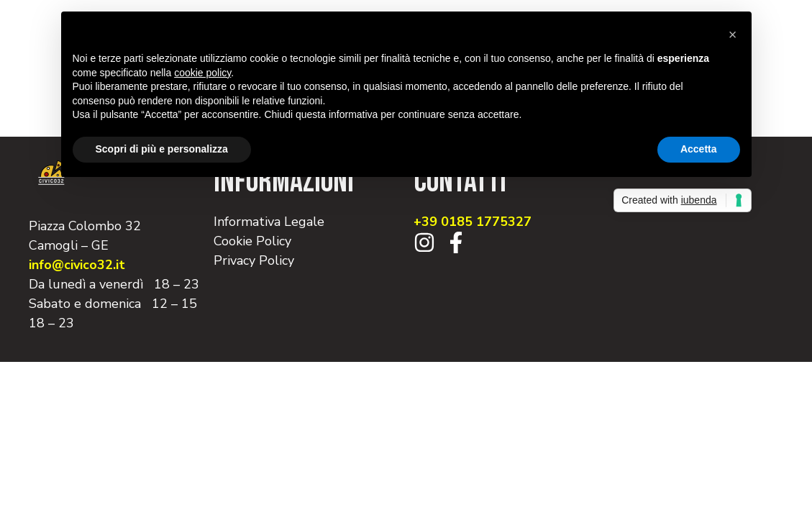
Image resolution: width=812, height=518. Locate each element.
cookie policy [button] (202, 73)
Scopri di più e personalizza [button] (162, 149)
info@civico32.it (77, 265)
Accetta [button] (699, 149)
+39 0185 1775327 (473, 222)
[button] (733, 35)
